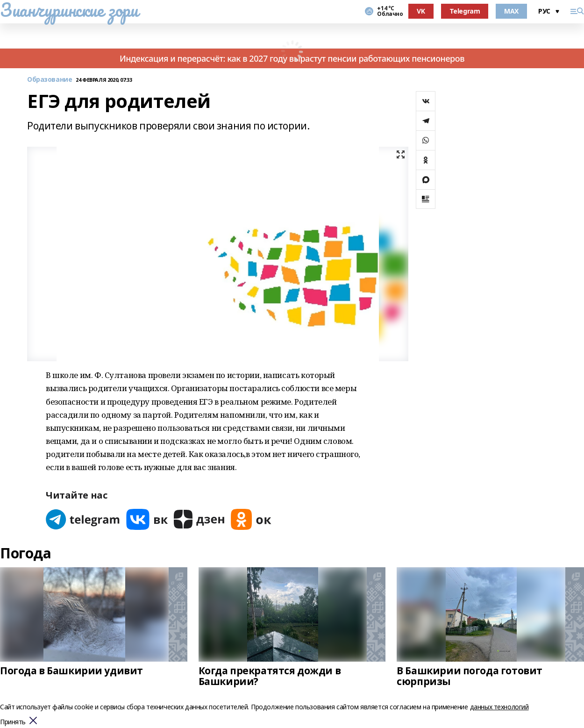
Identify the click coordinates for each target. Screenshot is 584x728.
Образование (50, 80)
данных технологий (499, 707)
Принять (13, 722)
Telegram (465, 11)
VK (421, 11)
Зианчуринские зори (69, 10)
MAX (511, 11)
